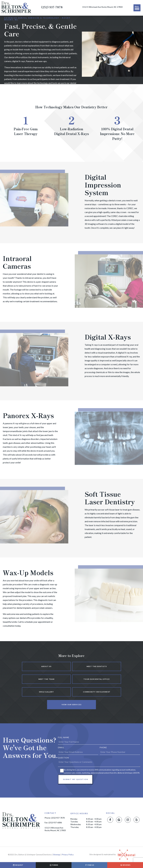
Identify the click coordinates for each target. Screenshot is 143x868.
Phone (103, 748)
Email (61, 748)
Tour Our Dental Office (97, 679)
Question (63, 758)
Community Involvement (97, 692)
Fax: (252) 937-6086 (53, 823)
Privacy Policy (68, 855)
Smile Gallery (46, 692)
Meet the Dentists (97, 666)
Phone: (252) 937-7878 (55, 818)
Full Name (64, 737)
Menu (137, 8)
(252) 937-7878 (52, 7)
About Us (46, 666)
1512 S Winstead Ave (102, 7)
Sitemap (57, 855)
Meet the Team (46, 679)
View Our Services (71, 705)
